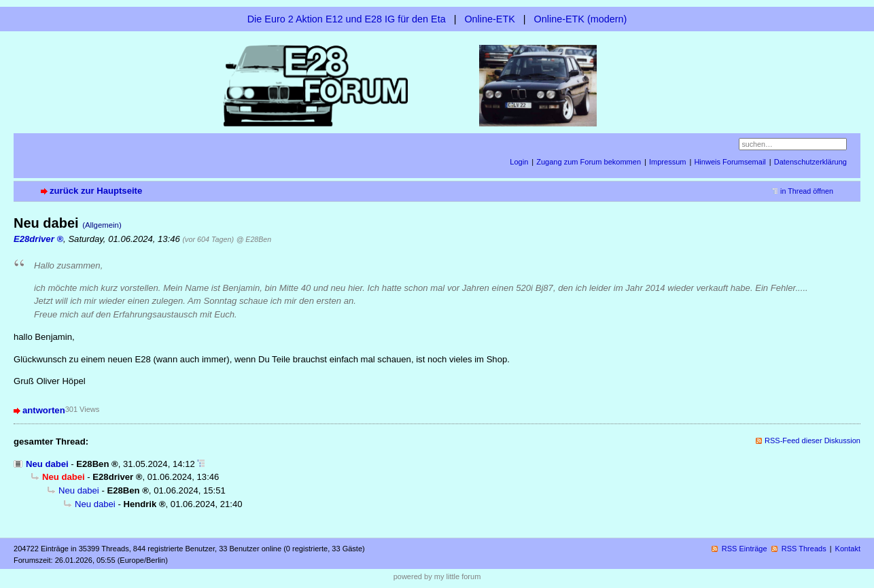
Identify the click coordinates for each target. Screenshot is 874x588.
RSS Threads (804, 549)
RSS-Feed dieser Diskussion (812, 440)
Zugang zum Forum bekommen (589, 162)
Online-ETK (489, 19)
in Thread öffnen (807, 191)
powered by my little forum (437, 576)
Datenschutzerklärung (810, 162)
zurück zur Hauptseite (96, 191)
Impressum (668, 162)
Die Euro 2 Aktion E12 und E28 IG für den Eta (347, 19)
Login (519, 162)
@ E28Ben (254, 239)
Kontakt (848, 549)
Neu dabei (47, 464)
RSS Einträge (745, 549)
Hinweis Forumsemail (730, 162)
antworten (44, 410)
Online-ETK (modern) (581, 19)
